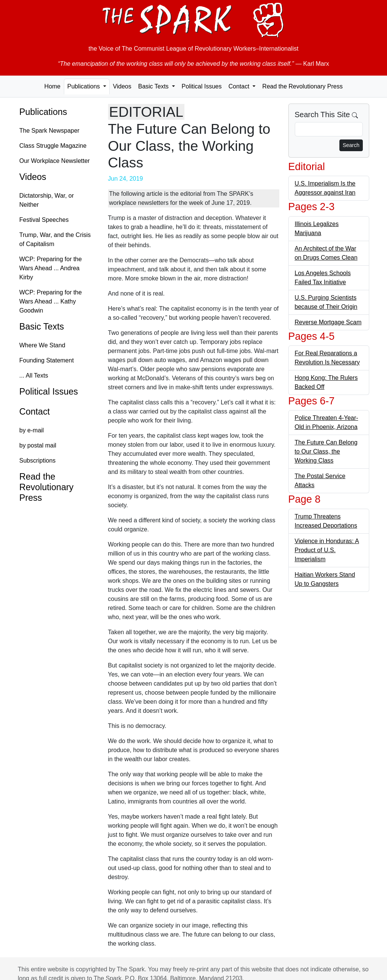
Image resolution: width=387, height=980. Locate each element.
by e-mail (32, 430)
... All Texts (34, 375)
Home (52, 86)
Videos (122, 86)
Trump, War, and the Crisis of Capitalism (55, 239)
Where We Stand (42, 345)
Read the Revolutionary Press (303, 86)
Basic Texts (42, 327)
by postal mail (38, 445)
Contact (35, 412)
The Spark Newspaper (49, 131)
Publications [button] (84, 86)
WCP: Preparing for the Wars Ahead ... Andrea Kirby (50, 268)
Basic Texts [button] (154, 86)
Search (351, 145)
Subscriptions (37, 461)
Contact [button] (240, 86)
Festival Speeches (44, 220)
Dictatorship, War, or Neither (46, 200)
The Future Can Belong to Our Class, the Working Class (326, 451)
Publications (43, 112)
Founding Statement (46, 360)
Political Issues (202, 86)
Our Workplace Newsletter (54, 161)
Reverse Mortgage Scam (328, 322)
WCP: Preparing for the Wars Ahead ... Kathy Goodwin (50, 301)
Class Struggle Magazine (53, 146)
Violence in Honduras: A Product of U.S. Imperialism (327, 550)
